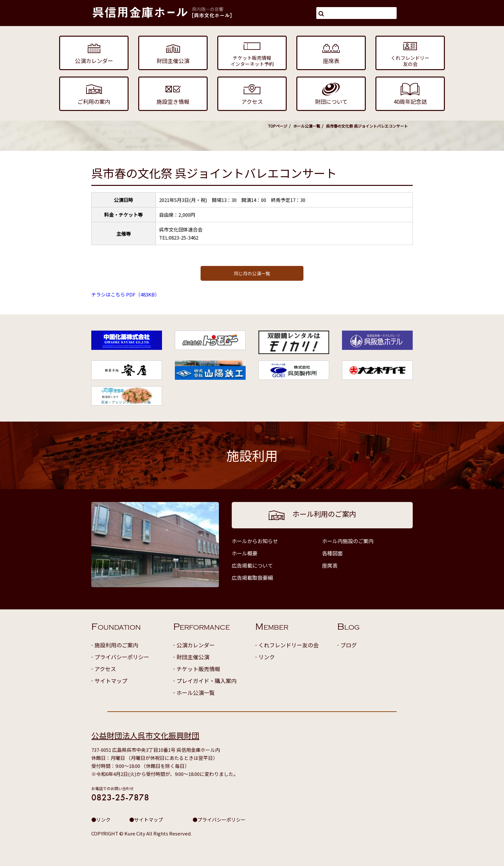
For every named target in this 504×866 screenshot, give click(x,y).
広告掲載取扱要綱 (252, 578)
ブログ (349, 645)
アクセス (105, 669)
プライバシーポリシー (122, 657)
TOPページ (278, 126)
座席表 (330, 565)
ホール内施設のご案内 (348, 541)
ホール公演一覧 (307, 126)
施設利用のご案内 (116, 645)
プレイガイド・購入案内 (207, 681)
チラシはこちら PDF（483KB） (125, 294)
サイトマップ (111, 681)
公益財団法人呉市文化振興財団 (145, 735)
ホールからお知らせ (255, 541)
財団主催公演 (193, 657)
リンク (267, 657)
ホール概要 (245, 553)
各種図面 (332, 553)
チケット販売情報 (198, 669)
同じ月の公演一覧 (252, 273)
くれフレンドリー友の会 (288, 645)
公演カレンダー (196, 645)
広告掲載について (252, 565)
